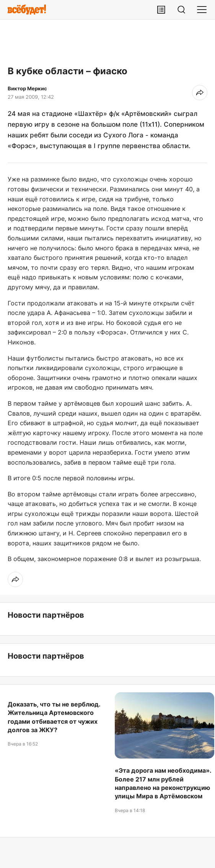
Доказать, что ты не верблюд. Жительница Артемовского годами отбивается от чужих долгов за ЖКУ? (54, 717)
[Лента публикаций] (161, 10)
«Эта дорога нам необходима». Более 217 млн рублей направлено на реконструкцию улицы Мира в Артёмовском (163, 783)
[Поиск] (181, 10)
